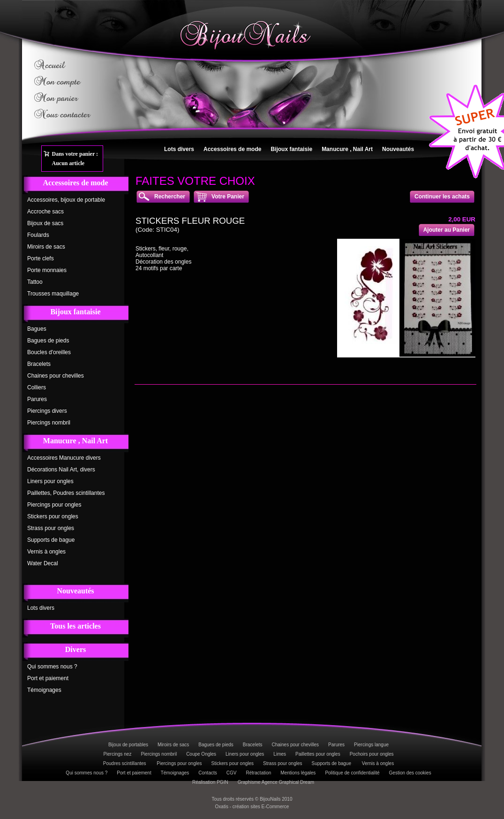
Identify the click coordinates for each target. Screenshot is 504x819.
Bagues (37, 329)
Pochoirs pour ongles (372, 754)
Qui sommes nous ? (52, 667)
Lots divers (179, 149)
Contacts (207, 773)
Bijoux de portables (128, 745)
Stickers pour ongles (53, 516)
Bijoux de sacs (45, 223)
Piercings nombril (49, 423)
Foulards (38, 235)
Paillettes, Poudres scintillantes (66, 493)
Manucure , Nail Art (347, 149)
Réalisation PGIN (210, 782)
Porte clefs (41, 258)
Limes (280, 754)
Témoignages (44, 690)
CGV (232, 773)
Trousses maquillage (53, 294)
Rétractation (258, 773)
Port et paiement (48, 678)
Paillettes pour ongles (318, 754)
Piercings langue (371, 745)
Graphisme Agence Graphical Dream (276, 782)
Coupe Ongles (201, 754)
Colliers (37, 387)
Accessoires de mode (232, 149)
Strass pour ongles (51, 528)
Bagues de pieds (48, 341)
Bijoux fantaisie (291, 149)
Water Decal (43, 563)
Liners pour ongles (50, 481)
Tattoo (35, 282)
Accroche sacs (45, 212)
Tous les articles (75, 626)
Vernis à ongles (46, 552)
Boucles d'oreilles (49, 352)
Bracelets (39, 364)
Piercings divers (47, 411)
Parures (37, 399)
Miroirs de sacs (46, 247)
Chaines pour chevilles (56, 376)
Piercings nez (117, 754)
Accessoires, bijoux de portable (66, 200)
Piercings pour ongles (54, 505)
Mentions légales (298, 773)
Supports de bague (51, 540)
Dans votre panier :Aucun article (75, 159)
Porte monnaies (47, 270)
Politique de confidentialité (352, 773)
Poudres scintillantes (125, 763)
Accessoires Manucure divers (64, 458)
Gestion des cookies (410, 773)
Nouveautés (398, 149)
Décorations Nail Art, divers (61, 470)
